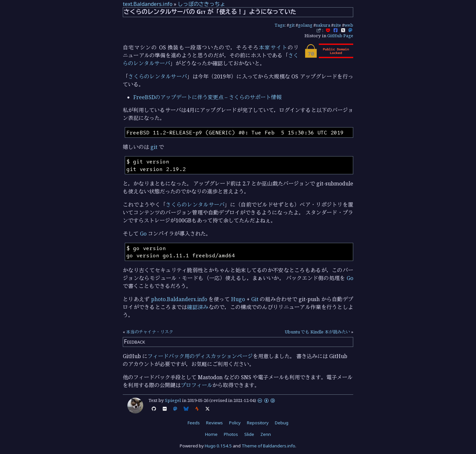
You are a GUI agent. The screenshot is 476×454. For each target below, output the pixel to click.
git (292, 25)
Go (143, 234)
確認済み (198, 307)
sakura (323, 25)
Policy (235, 423)
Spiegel (173, 400)
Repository (258, 423)
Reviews (214, 423)
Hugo (238, 299)
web (349, 25)
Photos (231, 434)
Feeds (194, 423)
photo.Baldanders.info (179, 299)
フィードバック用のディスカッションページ (200, 356)
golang (305, 25)
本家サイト (273, 47)
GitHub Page (340, 36)
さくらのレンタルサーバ (158, 76)
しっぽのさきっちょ (201, 4)
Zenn (266, 434)
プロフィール (197, 385)
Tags (280, 25)
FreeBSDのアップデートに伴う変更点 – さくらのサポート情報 (207, 97)
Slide (249, 434)
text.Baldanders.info (148, 4)
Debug (282, 423)
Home (211, 434)
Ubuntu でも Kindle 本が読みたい (317, 332)
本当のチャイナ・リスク (150, 332)
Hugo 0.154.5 (218, 446)
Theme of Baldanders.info (268, 446)
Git (255, 299)
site (337, 25)
